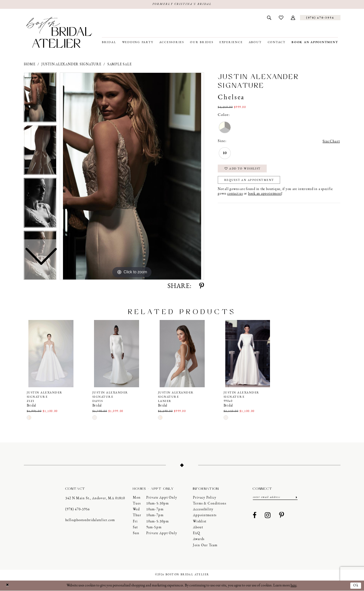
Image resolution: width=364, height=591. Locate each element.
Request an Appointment (250, 182)
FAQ (197, 534)
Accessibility (203, 510)
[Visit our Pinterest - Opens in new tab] (282, 516)
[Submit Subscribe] (296, 498)
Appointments (205, 516)
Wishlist (200, 522)
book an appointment (265, 195)
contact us (235, 195)
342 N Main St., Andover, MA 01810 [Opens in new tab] (95, 499)
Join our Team (205, 546)
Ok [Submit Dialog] (356, 586)
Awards (199, 540)
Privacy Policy (205, 498)
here (293, 586)
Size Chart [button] (331, 142)
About (198, 528)
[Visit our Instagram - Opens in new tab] (268, 516)
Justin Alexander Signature (71, 64)
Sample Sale (119, 64)
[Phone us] (320, 18)
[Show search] (269, 18)
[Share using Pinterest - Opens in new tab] (202, 287)
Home (30, 64)
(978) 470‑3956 (78, 510)
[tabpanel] (132, 176)
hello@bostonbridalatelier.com (90, 521)
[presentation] (51, 354)
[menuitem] (269, 18)
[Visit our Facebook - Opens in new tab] (255, 516)
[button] (293, 18)
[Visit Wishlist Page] (281, 18)
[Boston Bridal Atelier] (59, 33)
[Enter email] (275, 498)
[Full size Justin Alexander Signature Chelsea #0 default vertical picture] (132, 176)
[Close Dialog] (8, 586)
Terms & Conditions (210, 504)
